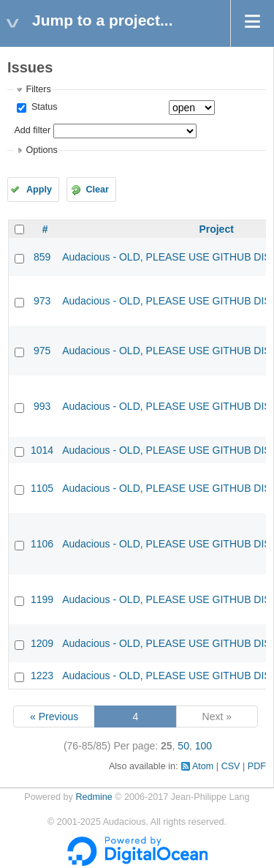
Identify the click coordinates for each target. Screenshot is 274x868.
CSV (231, 766)
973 (42, 301)
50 (183, 746)
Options (41, 150)
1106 (42, 544)
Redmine (94, 797)
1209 (42, 643)
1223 (42, 676)
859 (42, 257)
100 (203, 746)
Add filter (32, 130)
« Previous (54, 717)
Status (43, 107)
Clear (97, 190)
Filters (38, 89)
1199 (42, 599)
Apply (39, 190)
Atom (203, 766)
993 (42, 406)
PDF (257, 766)
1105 (42, 488)
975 (42, 351)
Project (216, 229)
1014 (42, 450)
